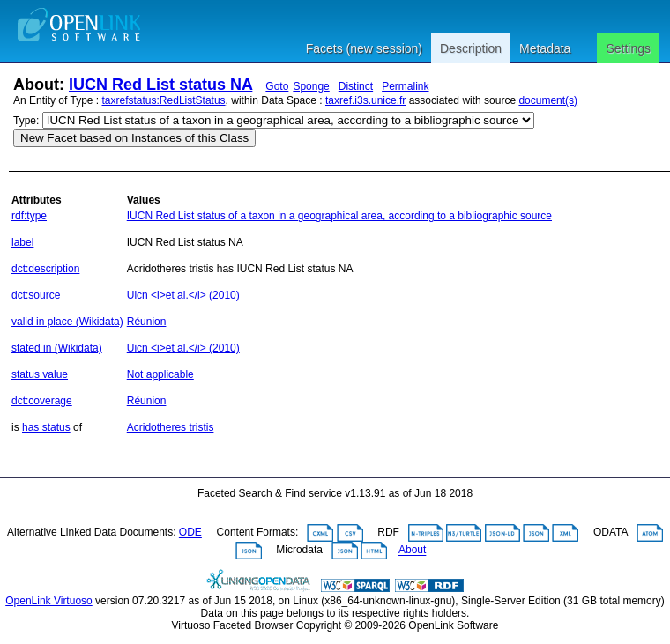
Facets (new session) (364, 48)
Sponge (311, 86)
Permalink (405, 86)
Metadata (545, 48)
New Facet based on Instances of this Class (134, 138)
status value (40, 374)
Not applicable (160, 374)
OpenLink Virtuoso (49, 601)
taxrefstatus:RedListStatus (164, 100)
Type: (26, 121)
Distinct (356, 86)
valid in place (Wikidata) (67, 322)
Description (471, 48)
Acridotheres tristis (171, 427)
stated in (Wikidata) (57, 348)
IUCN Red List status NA (160, 85)
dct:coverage (42, 401)
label (22, 242)
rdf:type (29, 216)
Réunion (147, 322)
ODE (190, 533)
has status (46, 427)
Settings (628, 48)
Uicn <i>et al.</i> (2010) (183, 295)
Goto (277, 86)
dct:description (45, 269)
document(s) (548, 100)
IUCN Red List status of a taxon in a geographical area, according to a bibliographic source (339, 216)
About (412, 551)
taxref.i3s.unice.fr (365, 100)
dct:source (36, 295)
